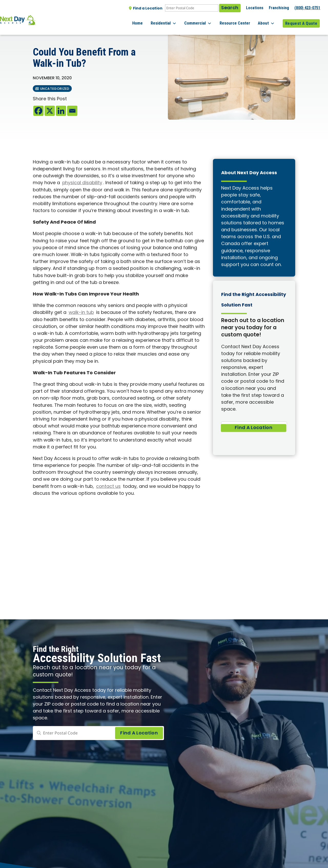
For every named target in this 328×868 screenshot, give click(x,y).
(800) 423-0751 (307, 8)
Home (150, 20)
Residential (173, 20)
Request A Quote (301, 20)
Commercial (205, 20)
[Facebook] (38, 111)
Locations (255, 8)
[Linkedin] (61, 111)
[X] (50, 111)
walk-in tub (81, 313)
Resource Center (240, 20)
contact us (109, 487)
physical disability (83, 183)
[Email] (72, 111)
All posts (44, 31)
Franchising (279, 8)
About (269, 20)
